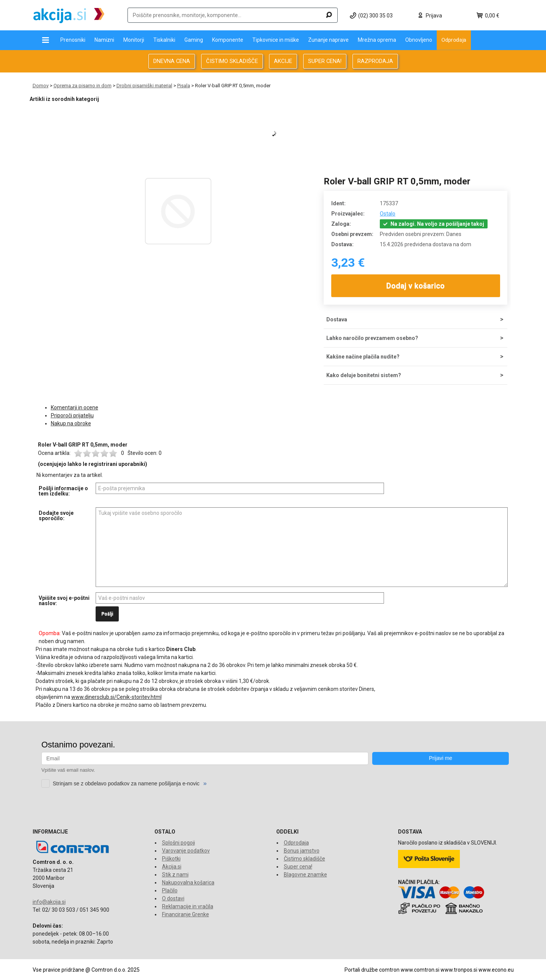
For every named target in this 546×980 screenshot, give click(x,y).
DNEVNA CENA (172, 61)
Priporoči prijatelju (72, 415)
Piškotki (171, 859)
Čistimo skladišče (304, 859)
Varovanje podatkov (186, 851)
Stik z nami (175, 875)
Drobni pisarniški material (144, 86)
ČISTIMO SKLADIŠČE (232, 61)
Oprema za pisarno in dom (83, 86)
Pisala (184, 86)
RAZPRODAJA (375, 61)
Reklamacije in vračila (188, 906)
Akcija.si (172, 867)
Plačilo (170, 890)
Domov (41, 86)
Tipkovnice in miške (276, 40)
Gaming (194, 40)
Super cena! (298, 867)
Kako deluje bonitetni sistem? (364, 375)
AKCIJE (283, 61)
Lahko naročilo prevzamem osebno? (372, 338)
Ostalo (388, 214)
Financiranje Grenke (186, 914)
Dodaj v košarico (415, 286)
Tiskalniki (164, 40)
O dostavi (173, 898)
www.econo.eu (496, 970)
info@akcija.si (49, 902)
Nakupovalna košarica (188, 882)
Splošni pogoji (179, 843)
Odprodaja (454, 40)
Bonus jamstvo (302, 851)
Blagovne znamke (305, 875)
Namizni (104, 40)
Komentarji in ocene (75, 407)
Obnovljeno (419, 40)
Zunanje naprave (328, 40)
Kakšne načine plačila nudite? (363, 357)
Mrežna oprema (377, 40)
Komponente (228, 40)
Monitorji (134, 40)
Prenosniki (73, 40)
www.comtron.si (420, 970)
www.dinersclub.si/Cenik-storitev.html (116, 697)
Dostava (337, 319)
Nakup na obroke (71, 423)
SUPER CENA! (325, 61)
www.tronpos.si (459, 970)
